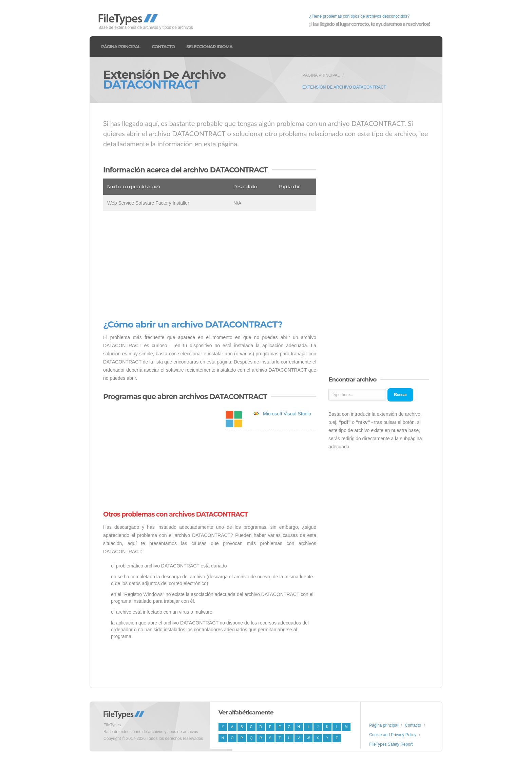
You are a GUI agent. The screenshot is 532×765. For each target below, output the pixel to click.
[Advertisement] (210, 265)
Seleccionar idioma (209, 46)
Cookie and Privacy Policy (393, 735)
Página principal (121, 46)
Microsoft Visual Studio (287, 414)
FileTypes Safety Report (391, 744)
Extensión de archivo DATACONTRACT (344, 87)
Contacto (163, 46)
